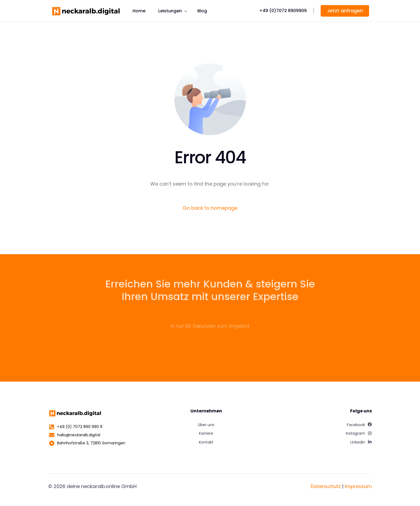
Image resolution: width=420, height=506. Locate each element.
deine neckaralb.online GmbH (102, 486)
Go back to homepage (210, 208)
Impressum (358, 486)
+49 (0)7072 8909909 (283, 11)
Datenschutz (326, 486)
